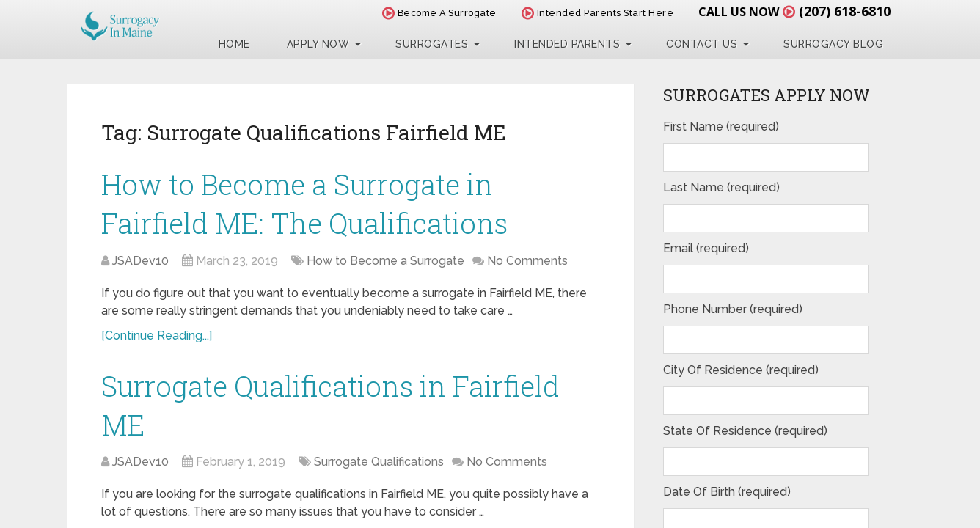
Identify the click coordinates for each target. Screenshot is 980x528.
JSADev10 (140, 261)
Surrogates (432, 44)
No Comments (527, 261)
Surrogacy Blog (833, 44)
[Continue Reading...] (157, 335)
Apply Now (318, 44)
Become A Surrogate (439, 13)
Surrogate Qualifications (379, 462)
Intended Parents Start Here (598, 13)
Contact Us (702, 44)
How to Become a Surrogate (385, 261)
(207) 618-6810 (845, 11)
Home (234, 44)
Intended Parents (567, 44)
